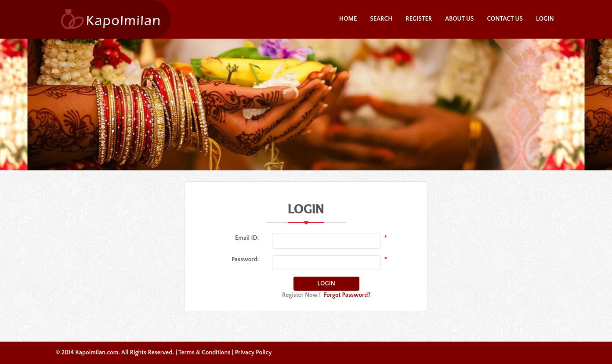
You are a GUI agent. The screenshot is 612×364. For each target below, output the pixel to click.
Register (419, 19)
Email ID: (247, 238)
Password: (245, 259)
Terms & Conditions (204, 353)
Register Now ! (301, 295)
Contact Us (505, 19)
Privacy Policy (253, 353)
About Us (459, 19)
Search (381, 19)
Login (545, 19)
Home (348, 19)
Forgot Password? (347, 295)
